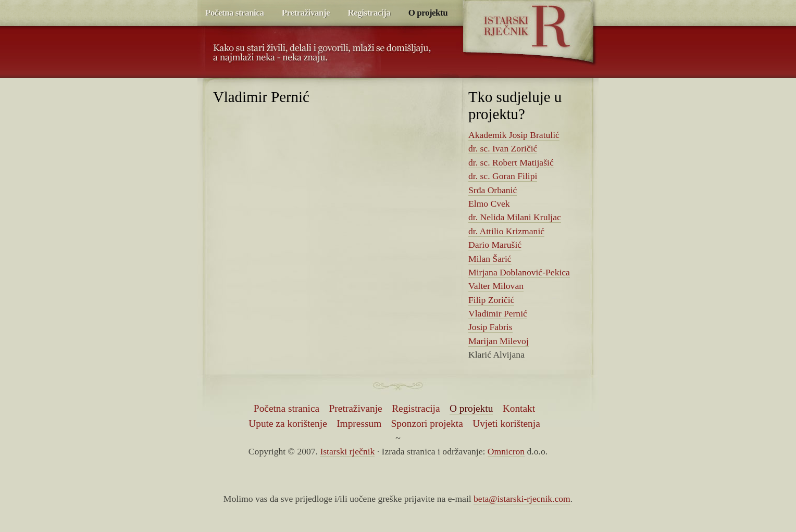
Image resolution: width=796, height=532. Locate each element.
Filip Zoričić (491, 300)
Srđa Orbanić (493, 190)
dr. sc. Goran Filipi (503, 176)
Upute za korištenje (288, 423)
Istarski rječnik (527, 26)
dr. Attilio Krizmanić (506, 231)
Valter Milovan (496, 286)
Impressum (359, 423)
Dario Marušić (495, 245)
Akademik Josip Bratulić (514, 135)
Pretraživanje (306, 13)
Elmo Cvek (489, 204)
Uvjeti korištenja (506, 423)
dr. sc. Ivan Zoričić (503, 148)
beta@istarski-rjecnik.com (522, 499)
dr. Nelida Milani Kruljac (515, 217)
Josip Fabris (490, 327)
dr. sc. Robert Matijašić (511, 162)
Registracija (369, 13)
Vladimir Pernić (498, 313)
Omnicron (506, 451)
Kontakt (519, 408)
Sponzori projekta (427, 423)
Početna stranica (234, 13)
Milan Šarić (490, 259)
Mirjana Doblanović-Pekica (519, 272)
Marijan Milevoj (499, 341)
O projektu (428, 13)
